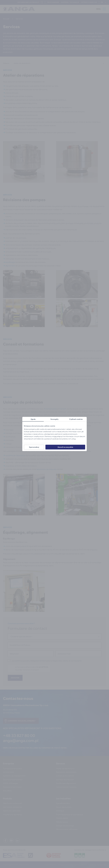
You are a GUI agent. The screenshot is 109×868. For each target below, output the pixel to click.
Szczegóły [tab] (54, 419)
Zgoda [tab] (33, 419)
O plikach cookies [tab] (76, 419)
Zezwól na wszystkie (65, 447)
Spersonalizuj (34, 447)
